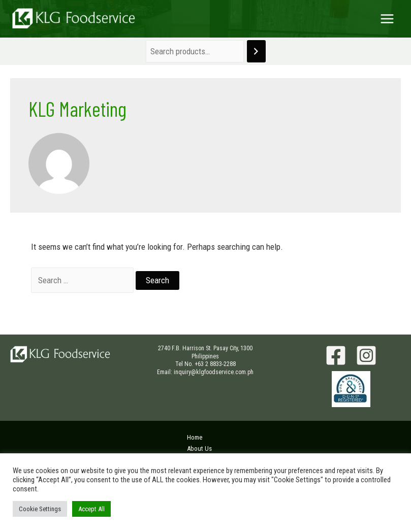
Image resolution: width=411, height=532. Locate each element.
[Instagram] (366, 355)
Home (195, 437)
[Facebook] (336, 355)
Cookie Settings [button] (40, 509)
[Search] (256, 52)
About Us (199, 448)
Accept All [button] (91, 509)
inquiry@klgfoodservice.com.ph (214, 372)
